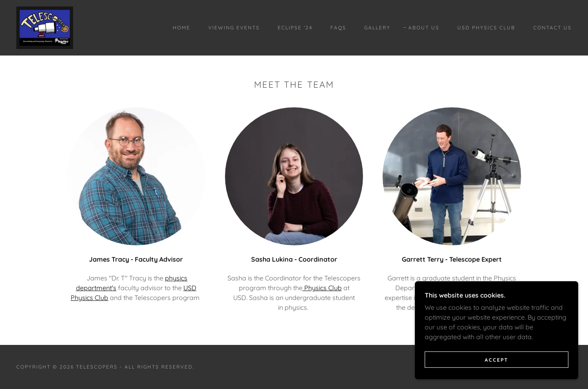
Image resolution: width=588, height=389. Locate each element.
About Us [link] (424, 28)
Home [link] (182, 28)
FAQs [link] (338, 28)
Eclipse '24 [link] (295, 28)
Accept (497, 377)
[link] (45, 27)
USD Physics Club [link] (486, 28)
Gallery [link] (377, 28)
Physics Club (322, 288)
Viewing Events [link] (234, 28)
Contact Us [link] (552, 28)
